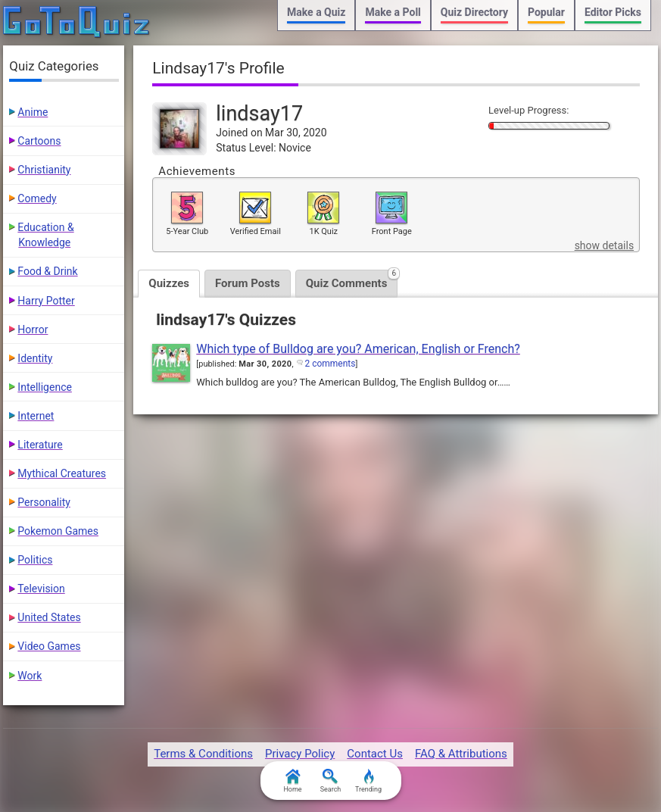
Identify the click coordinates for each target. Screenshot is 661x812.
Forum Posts (248, 283)
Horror (33, 329)
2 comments (330, 364)
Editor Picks (613, 12)
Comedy (37, 198)
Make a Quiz (316, 12)
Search (331, 781)
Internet (36, 416)
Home (292, 781)
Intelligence (45, 387)
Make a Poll (393, 12)
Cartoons (39, 141)
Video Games (49, 646)
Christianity (44, 170)
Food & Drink (47, 271)
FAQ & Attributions (461, 754)
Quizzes (169, 283)
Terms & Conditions (203, 754)
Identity (35, 358)
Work (30, 676)
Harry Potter (46, 301)
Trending (368, 781)
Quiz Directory (474, 12)
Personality (44, 502)
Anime (33, 112)
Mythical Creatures (62, 473)
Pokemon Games (58, 531)
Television (41, 589)
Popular (546, 12)
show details (604, 245)
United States (49, 617)
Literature (40, 445)
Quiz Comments (352, 280)
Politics (35, 560)
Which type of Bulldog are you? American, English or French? (358, 349)
